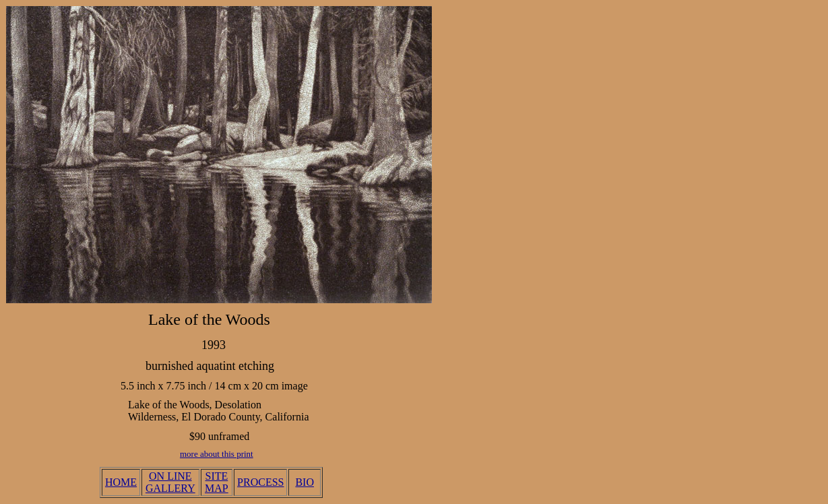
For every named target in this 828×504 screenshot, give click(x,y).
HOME (121, 482)
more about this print (217, 454)
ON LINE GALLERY (170, 482)
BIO (305, 482)
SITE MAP (217, 482)
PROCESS (260, 482)
